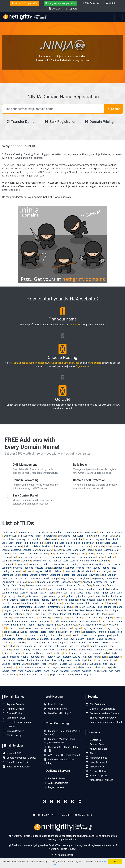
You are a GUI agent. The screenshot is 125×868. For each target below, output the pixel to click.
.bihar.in (34, 543)
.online (62, 628)
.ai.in (20, 536)
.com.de (47, 561)
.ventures (65, 667)
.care (49, 550)
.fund (81, 589)
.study (114, 653)
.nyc (37, 628)
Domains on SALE (14, 718)
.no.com (18, 628)
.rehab (21, 643)
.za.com (61, 675)
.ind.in (58, 603)
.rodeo (19, 646)
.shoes (81, 650)
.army (89, 536)
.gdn (51, 593)
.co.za (75, 557)
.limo (36, 614)
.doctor (65, 575)
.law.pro (90, 610)
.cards (42, 550)
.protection (56, 639)
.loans (63, 614)
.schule (93, 646)
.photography (89, 632)
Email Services (72, 363)
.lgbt (5, 614)
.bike (42, 543)
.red (14, 643)
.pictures (8, 635)
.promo (21, 639)
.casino (98, 550)
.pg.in (64, 632)
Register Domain (13, 704)
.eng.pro (74, 578)
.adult (101, 532)
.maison (6, 618)
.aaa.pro (22, 532)
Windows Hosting (55, 709)
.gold (113, 593)
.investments (54, 607)
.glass (88, 593)
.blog (108, 543)
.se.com (6, 650)
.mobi (48, 621)
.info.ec (80, 603)
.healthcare (117, 596)
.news (108, 625)
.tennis (11, 660)
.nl (11, 628)
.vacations (40, 667)
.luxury (111, 614)
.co (45, 557)
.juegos (7, 610)
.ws (28, 675)
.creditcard (59, 568)
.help (6, 600)
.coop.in (116, 564)
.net (57, 625)
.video (89, 667)
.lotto (85, 614)
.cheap (22, 554)
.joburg (107, 607)
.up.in (112, 664)
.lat (76, 610)
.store (87, 653)
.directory (44, 575)
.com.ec (57, 561)
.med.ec (96, 618)
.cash (90, 550)
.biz (62, 543)
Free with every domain (16, 722)
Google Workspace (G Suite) (19, 758)
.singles (118, 650)
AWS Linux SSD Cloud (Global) (62, 755)
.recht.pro (110, 639)
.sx (59, 657)
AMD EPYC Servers (56, 783)
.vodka (6, 671)
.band (74, 539)
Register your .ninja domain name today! (62, 56)
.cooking (99, 564)
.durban (112, 575)
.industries (69, 603)
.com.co (37, 561)
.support (34, 657)
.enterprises (112, 578)
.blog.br (100, 543)
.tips (47, 660)
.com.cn (27, 561)
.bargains (99, 539)
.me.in (78, 618)
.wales (38, 671)
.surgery (51, 657)
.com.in (74, 561)
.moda (56, 621)
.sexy (52, 650)
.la (65, 610)
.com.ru (95, 561)
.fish (88, 586)
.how (108, 600)
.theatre (30, 660)
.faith (112, 582)
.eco (26, 578)
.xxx (40, 675)
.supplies (14, 657)
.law (82, 610)
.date (113, 568)
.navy (6, 625)
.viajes (81, 667)
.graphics (18, 596)
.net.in (64, 625)
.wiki (105, 671)
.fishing (96, 586)
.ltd (98, 614)
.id (9, 603)
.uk (71, 664)
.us (14, 667)
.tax (84, 657)
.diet (17, 575)
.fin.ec (51, 586)
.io (63, 607)
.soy (66, 653)
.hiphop (14, 600)
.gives (80, 593)
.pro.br (92, 635)
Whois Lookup (12, 735)
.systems (67, 657)
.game (5, 593)
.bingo (50, 543)
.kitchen (42, 610)
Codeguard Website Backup (102, 713)
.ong (54, 628)
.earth (5, 578)
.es (24, 582)
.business (47, 546)
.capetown (16, 550)
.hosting (91, 600)
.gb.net (44, 593)
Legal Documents (97, 762)
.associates (8, 539)
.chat (14, 554)
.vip (109, 667)
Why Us (88, 675)
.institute (111, 603)
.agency (7, 536)
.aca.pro (32, 532)
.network (99, 625)
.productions (9, 639)
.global (96, 593)
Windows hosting (38, 363)
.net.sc (89, 625)
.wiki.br (97, 671)
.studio (105, 653)
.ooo (69, 628)
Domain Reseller (13, 731)
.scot (112, 646)
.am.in (38, 536)
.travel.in (35, 664)
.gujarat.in (80, 596)
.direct (33, 575)
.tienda (39, 660)
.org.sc (7, 632)
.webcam (65, 671)
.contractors (86, 564)
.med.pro (107, 618)
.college (110, 557)
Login (110, 3)
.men (17, 621)
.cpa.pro (39, 568)
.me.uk (87, 618)
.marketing (44, 618)
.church (44, 554)
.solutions (57, 653)
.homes (55, 600)
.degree (38, 571)
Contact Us (94, 740)
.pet (58, 632)
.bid (26, 543)
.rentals (45, 643)
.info (88, 603)
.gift (66, 593)
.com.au (7, 561)
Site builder (95, 363)
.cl (57, 554)
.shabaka (61, 650)
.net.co (40, 625)
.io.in (69, 607)
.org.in (92, 628)
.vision (116, 667)
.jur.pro (16, 610)
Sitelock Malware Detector (101, 718)
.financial (71, 586)
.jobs (99, 607)
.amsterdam (49, 536)
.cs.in (89, 568)
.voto (20, 671)
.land (70, 610)
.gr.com (7, 596)
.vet (74, 667)
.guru (90, 596)
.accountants (71, 532)
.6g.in (13, 532)
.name (119, 621)
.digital (25, 575)
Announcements (96, 758)
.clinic (90, 554)
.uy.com (29, 667)
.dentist (90, 571)
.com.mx (84, 561)
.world (22, 675)
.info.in (96, 603)
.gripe (44, 596)
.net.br (23, 625)
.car (35, 550)
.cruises (80, 568)
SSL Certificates (96, 704)
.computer (34, 564)
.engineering (98, 578)
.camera (117, 546)
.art (112, 536)
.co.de (38, 557)
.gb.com (34, 593)
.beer (108, 539)
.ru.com (28, 646)
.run (40, 646)
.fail (106, 582)
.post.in (75, 635)
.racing (99, 639)
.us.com (6, 667)
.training (16, 664)
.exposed (87, 582)
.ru (35, 646)
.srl (81, 653)
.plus (52, 635)
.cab (95, 546)
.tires (53, 660)
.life (10, 614)
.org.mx (100, 628)
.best (5, 543)
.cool (108, 564)
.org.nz (110, 628)
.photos (102, 632)
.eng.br (64, 578)
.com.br (16, 561)
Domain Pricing (99, 122)
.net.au (14, 625)
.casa (82, 550)
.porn (67, 635)
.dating (6, 571)
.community (8, 564)
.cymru (97, 568)
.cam (108, 546)
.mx (102, 621)
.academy (43, 532)
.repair (54, 643)
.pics (119, 632)
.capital (27, 550)
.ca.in (88, 546)
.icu (4, 603)
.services (36, 650)
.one (48, 628)
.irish (76, 607)
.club (117, 554)
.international (25, 607)
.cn (14, 557)
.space (74, 653)
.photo (77, 632)
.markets (56, 618)
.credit (48, 568)
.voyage (29, 671)
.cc (116, 550)
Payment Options (97, 776)
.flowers (24, 589)
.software (38, 653)
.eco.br (19, 578)
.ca (82, 546)
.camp (5, 550)
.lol (69, 614)
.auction (36, 539)
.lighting (18, 614)
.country (7, 568)
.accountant (56, 532)
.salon (64, 646)
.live (49, 614)
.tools (77, 660)
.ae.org (118, 532)
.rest (84, 643)
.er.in (18, 582)
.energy (55, 578)
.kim (34, 610)
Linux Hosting (53, 704)
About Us (92, 753)
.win (111, 671)
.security (26, 650)
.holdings (34, 600)
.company (22, 564)
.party (51, 632)
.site (6, 653)
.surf (43, 657)
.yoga (52, 675)
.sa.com (48, 646)
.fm (31, 589)
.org (84, 628)
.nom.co (29, 628)
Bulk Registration (60, 122)
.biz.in (69, 543)
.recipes (6, 643)
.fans (14, 586)
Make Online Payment (99, 780)
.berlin (116, 539)
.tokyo (69, 660)
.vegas (55, 667)
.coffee (101, 557)
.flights (6, 589)
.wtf (34, 675)
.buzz (71, 546)
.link (43, 614)
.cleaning (74, 554)
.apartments (64, 536)
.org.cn (77, 628)
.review (105, 643)
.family (6, 586)
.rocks (10, 646)
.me (71, 618)
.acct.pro (84, 532)
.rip (4, 646)
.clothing (100, 554)
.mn (41, 621)
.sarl (71, 646)
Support (71, 9)
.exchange (66, 582)
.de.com (15, 571)
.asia (118, 536)
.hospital (73, 600)
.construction (58, 564)
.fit (103, 586)
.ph (70, 632)
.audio (45, 539)
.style (5, 657)
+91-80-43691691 (46, 815)
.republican (74, 643)
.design (106, 571)
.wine (118, 671)
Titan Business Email (15, 762)
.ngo (116, 625)
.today (61, 660)
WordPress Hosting (58, 713)
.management (20, 618)
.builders (35, 546)
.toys (105, 660)
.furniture (90, 589)
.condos (45, 564)
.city (51, 554)
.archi (81, 536)
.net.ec (49, 625)
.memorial (8, 621)
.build (26, 546)
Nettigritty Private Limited (62, 849)
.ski (11, 653)
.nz (42, 628)
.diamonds (8, 575)
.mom (64, 621)
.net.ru (81, 625)
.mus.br (95, 621)
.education (36, 578)
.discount (55, 575)
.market (33, 618)
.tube (44, 664)
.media (117, 618)
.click (83, 554)
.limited (28, 614)
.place (32, 635)
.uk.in (77, 664)
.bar (81, 539)
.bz (77, 546)
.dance (105, 568)
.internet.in (40, 607)
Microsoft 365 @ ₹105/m (24, 3)
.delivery (58, 571)
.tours (90, 660)
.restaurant (94, 643)
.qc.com (80, 639)
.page (24, 632)
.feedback (41, 586)
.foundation (61, 589)
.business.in (60, 546)
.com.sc (105, 561)
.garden (24, 593)
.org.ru (118, 628)
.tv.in (55, 664)
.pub (66, 639)
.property (44, 639)
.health (105, 596)
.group (52, 596)
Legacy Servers (54, 787)
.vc (49, 667)
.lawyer (99, 610)
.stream (96, 653)
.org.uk (16, 632)
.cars (75, 550)
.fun (75, 589)
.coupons (17, 568)
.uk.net (85, 664)
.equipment (8, 582)
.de (23, 571)
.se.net (16, 650)
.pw (72, 639)
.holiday (45, 600)
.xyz (46, 675)
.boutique (7, 546)
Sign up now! (83, 366)
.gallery (114, 589)
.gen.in (59, 593)
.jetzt (83, 607)
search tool (76, 325)
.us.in (20, 667)
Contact (54, 9)
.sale (57, 646)
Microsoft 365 (12, 753)
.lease (108, 610)
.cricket (70, 568)
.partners (34, 632)
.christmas (33, 554)
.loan (55, 614)
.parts (43, 632)
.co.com (29, 557)
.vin (104, 667)
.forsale (49, 589)
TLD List (9, 727)
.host (82, 600)
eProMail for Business (16, 767)
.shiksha (72, 650)
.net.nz (72, 625)
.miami (33, 621)
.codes (92, 557)
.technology (115, 657)
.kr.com (58, 610)
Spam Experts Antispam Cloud (104, 722)
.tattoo (77, 657)
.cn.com (6, 557)
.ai (15, 536)
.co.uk (67, 557)
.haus (97, 596)
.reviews (115, 643)
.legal (116, 610)
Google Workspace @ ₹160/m (60, 3)
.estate (31, 582)
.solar (48, 653)
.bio (57, 543)
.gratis (28, 596)
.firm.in (81, 586)
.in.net (42, 603)
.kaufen (26, 610)
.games (14, 593)
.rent (37, 643)
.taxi (90, 657)
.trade (113, 660)
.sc (77, 646)
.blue (115, 543)
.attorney (21, 539)
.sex (45, 650)
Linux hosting (21, 363)
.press (84, 635)
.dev (114, 571)
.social (28, 653)
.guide (60, 596)
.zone (70, 675)
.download (94, 575)
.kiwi (50, 610)
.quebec (90, 639)
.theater (20, 660)
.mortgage (83, 621)
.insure (6, 607)
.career (57, 550)
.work (5, 675)
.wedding (86, 671)
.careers (67, 550)
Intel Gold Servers (55, 779)
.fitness (110, 586)
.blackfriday (88, 543)
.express (98, 582)
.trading (6, 664)
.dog (73, 575)
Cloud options (55, 363)
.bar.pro (88, 539)
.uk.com (63, 664)
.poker (59, 635)
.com (66, 561)
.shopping (99, 650)
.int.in (14, 607)
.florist (14, 589)
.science (103, 646)
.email (46, 578)
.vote (14, 671)
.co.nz (59, 557)
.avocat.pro (63, 539)
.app (74, 536)
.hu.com (117, 600)
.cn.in (20, 557)
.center (6, 554)
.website (76, 671)
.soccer (19, 653)
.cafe (101, 546)
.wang (46, 671)
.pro (109, 635)
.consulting (73, 564)
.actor (93, 532)
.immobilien (27, 603)
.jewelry (91, 607)
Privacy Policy (95, 767)
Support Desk (95, 744)
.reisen (30, 643)
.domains (82, 575)
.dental (80, 571)
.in (36, 603)
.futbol (100, 589)
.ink (103, 603)
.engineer (85, 578)
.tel (4, 660)
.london (76, 614)
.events (55, 582)
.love (92, 614)
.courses (28, 568)
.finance (60, 586)
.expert (77, 582)
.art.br (105, 536)
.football (39, 589)
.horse (64, 600)
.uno (105, 664)
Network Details (96, 771)
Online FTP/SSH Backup (100, 709)
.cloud (109, 554)
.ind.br (50, 603)
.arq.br (97, 536)
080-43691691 (91, 3)
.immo (15, 603)
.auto (53, 539)
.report (63, 643)
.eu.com (41, 582)
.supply (24, 657)
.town (98, 660)
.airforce (29, 536)
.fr (70, 589)
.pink (17, 635)
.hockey (24, 600)
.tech (104, 657)
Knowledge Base (96, 749)
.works (13, 675)
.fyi (107, 589)
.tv (49, 664)
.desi (98, 571)
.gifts (73, 593)
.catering (108, 550)
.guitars (69, 596)
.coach (83, 557)
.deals (30, 571)
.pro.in (116, 635)
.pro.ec (101, 635)
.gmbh (105, 593)
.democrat (70, 571)
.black (77, 543)
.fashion (30, 586)
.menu (25, 621)
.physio (111, 632)
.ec (12, 578)
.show (109, 650)
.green (36, 596)
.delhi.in (48, 571)
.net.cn (31, 625)
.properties (32, 639)
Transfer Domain (22, 122)
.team (97, 657)
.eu (48, 582)
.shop (89, 650)
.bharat (19, 543)
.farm (21, 586)
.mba (65, 618)
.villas (97, 667)
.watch (55, 671)
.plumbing (42, 635)
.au (29, 539)
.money (72, 621)
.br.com (18, 546)
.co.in (51, 557)
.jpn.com (117, 607)
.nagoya (110, 621)
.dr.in (104, 575)
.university (96, 664)
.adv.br (109, 532)
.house (100, 600)
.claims (63, 554)
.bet (11, 543)
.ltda (103, 614)
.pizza (24, 635)
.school (84, 646)
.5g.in (5, 532)
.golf (120, 593)
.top (84, 660)
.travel (25, 664)
